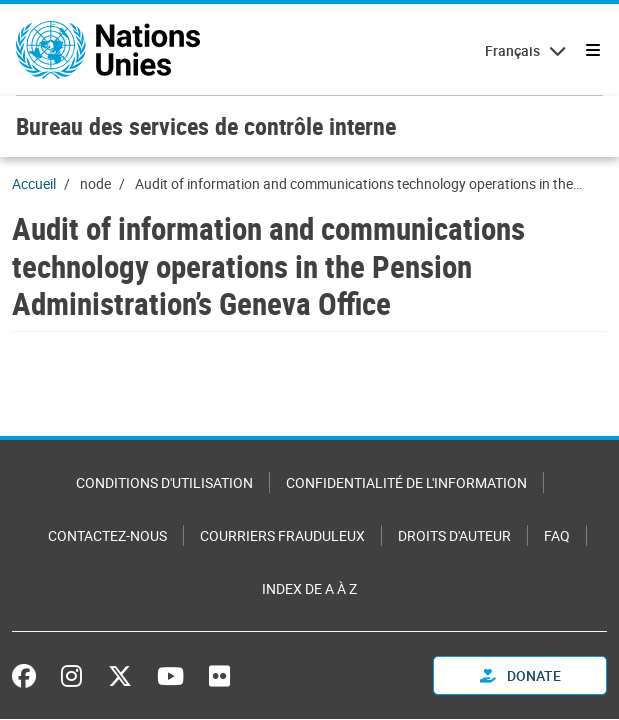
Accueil (34, 183)
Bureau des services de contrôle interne (206, 126)
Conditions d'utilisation (164, 482)
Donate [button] (520, 675)
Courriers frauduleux (282, 535)
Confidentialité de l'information (406, 482)
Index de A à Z (309, 588)
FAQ (557, 535)
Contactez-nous (107, 535)
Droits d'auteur (454, 535)
